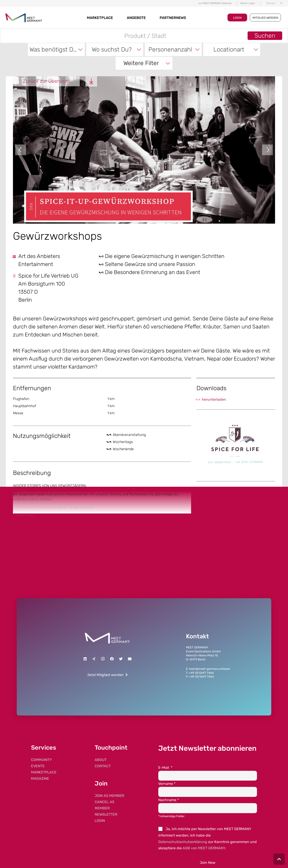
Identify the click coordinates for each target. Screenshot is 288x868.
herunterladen (214, 399)
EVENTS (38, 766)
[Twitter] (121, 659)
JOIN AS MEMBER (109, 796)
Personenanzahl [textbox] (170, 49)
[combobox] (56, 50)
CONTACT (103, 766)
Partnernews (173, 18)
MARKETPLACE (100, 18)
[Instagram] (103, 659)
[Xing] (94, 659)
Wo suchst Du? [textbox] (112, 49)
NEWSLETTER (106, 814)
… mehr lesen (24, 515)
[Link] (107, 638)
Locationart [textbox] (229, 49)
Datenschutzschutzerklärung (183, 842)
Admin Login (248, 3)
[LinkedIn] (85, 659)
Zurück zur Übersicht (46, 81)
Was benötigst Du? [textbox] (55, 49)
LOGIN (237, 18)
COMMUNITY (41, 760)
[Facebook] (112, 659)
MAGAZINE (40, 778)
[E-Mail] (130, 659)
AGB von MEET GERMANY (204, 848)
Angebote (136, 18)
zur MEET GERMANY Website (215, 3)
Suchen (265, 36)
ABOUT (101, 760)
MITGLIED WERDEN (265, 18)
